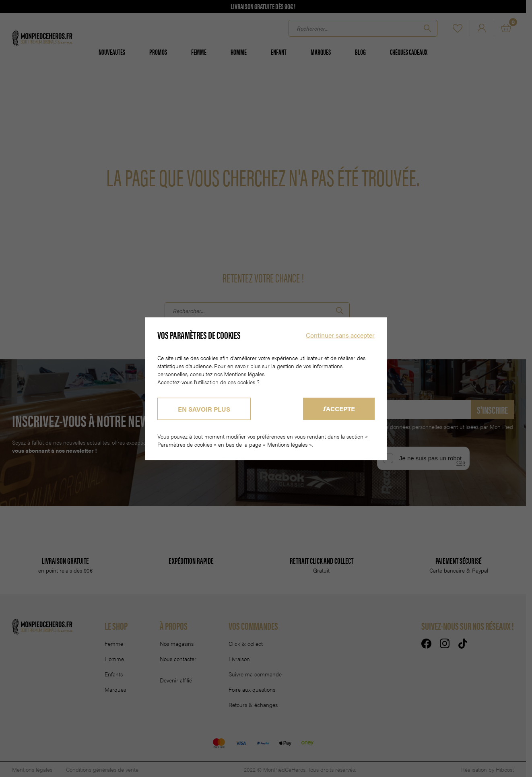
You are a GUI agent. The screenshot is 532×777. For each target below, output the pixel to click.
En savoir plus (204, 409)
